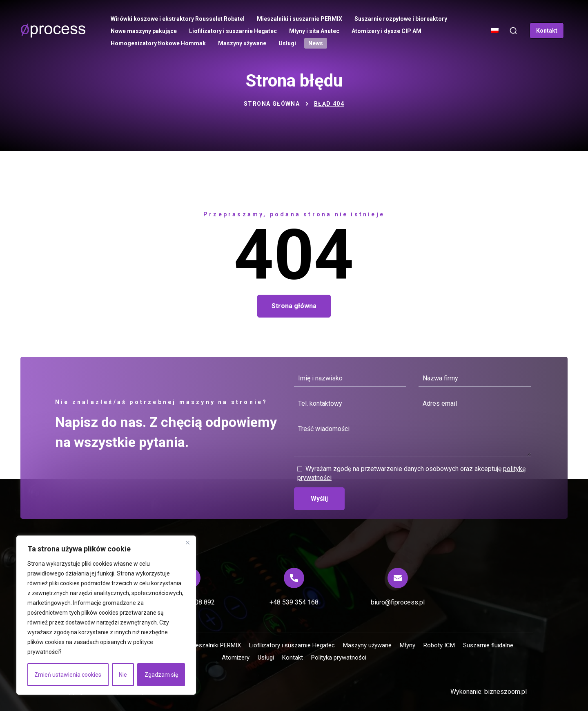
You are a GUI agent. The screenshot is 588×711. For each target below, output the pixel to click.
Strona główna (272, 104)
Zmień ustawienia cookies (68, 675)
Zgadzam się (161, 675)
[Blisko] (187, 542)
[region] (106, 615)
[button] (513, 31)
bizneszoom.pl (506, 692)
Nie (123, 675)
